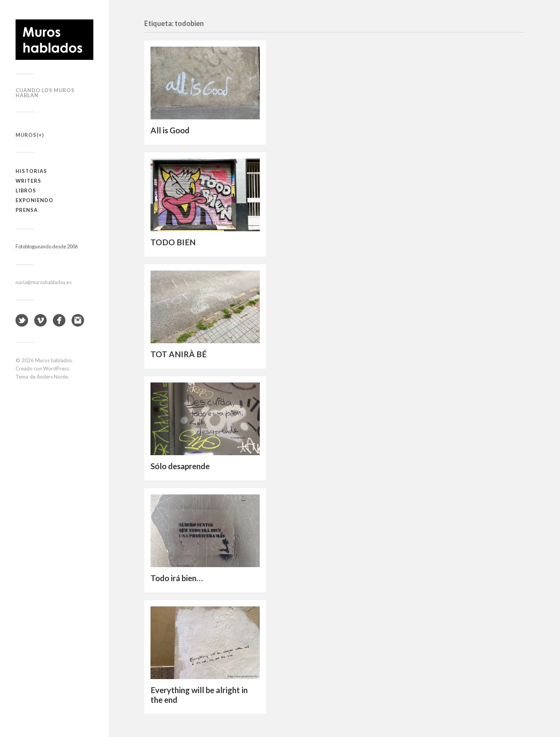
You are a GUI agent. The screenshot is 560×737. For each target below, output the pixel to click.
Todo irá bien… (177, 578)
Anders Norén (52, 377)
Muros (26, 135)
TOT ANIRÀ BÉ (178, 354)
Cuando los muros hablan (45, 93)
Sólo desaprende (180, 466)
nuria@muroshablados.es (44, 282)
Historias (31, 171)
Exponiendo (34, 200)
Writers (28, 181)
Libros (26, 190)
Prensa (27, 210)
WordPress (56, 368)
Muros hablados (53, 360)
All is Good (170, 130)
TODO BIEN (173, 242)
